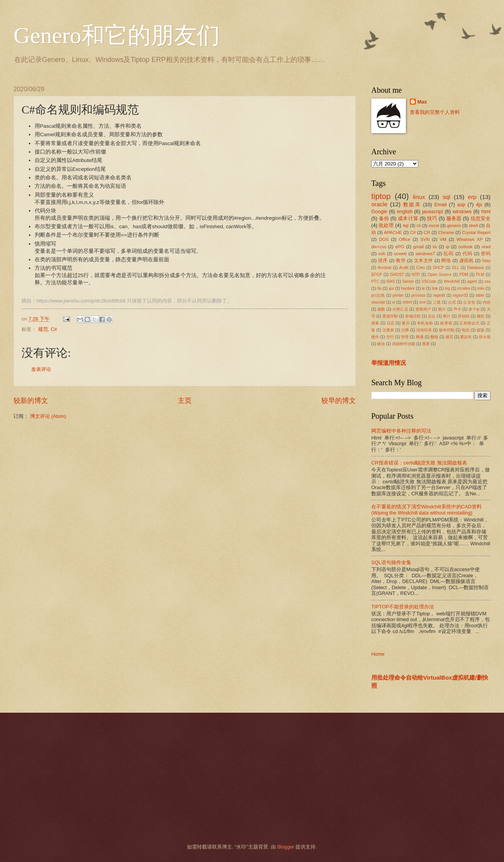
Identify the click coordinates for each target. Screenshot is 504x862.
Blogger (285, 847)
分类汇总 (400, 309)
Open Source (440, 275)
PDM (464, 275)
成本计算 (408, 218)
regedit (439, 295)
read (486, 247)
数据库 (412, 205)
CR (427, 232)
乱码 (449, 254)
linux (419, 197)
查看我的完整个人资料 (435, 112)
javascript (432, 211)
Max (422, 102)
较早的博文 (339, 401)
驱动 (381, 344)
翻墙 (434, 337)
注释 (405, 330)
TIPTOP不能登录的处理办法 (403, 607)
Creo (421, 268)
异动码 (464, 316)
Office (405, 239)
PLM (480, 275)
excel (434, 226)
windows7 (425, 254)
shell (474, 226)
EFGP (377, 275)
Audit (404, 268)
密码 (486, 254)
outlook (465, 247)
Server (408, 281)
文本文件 (424, 261)
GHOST (397, 275)
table (480, 295)
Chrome (446, 232)
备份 (384, 218)
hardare (408, 288)
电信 (466, 330)
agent (472, 281)
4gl (405, 226)
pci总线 (378, 295)
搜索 (375, 323)
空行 (390, 337)
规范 (43, 329)
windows (462, 211)
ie (423, 288)
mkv (481, 288)
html (486, 211)
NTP (416, 275)
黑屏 (426, 344)
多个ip (474, 309)
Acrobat (385, 268)
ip (448, 247)
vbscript (378, 302)
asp (461, 205)
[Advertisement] (242, 778)
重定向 (466, 337)
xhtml (407, 302)
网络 (446, 261)
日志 (391, 323)
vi (394, 302)
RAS (391, 281)
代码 (467, 254)
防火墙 (485, 337)
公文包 (469, 302)
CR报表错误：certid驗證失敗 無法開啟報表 (419, 463)
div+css (379, 247)
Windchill (451, 281)
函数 (381, 309)
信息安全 (481, 218)
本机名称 (425, 323)
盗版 (481, 330)
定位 (432, 316)
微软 (481, 316)
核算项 (446, 323)
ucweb (400, 254)
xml (422, 302)
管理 (405, 337)
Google (379, 211)
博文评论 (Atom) (48, 416)
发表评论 (41, 369)
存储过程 (413, 316)
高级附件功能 (404, 344)
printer (398, 295)
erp (472, 197)
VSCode (429, 281)
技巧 (432, 218)
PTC (375, 281)
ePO (400, 247)
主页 (185, 401)
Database (476, 268)
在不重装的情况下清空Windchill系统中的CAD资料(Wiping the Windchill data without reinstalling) (426, 510)
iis (435, 247)
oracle (379, 204)
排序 (383, 261)
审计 (447, 316)
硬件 (375, 337)
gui (391, 288)
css (487, 281)
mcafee (464, 288)
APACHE (393, 232)
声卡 (457, 309)
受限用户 (423, 309)
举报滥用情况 (389, 363)
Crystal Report (476, 232)
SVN (425, 239)
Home (378, 654)
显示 (406, 323)
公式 (452, 302)
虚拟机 (466, 261)
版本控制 (447, 330)
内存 (487, 302)
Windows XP (469, 239)
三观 (437, 302)
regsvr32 (461, 295)
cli (419, 226)
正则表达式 (469, 323)
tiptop (381, 196)
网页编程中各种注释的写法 (401, 431)
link (435, 288)
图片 (442, 309)
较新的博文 (31, 401)
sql (447, 197)
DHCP (438, 268)
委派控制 (390, 316)
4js (479, 205)
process (418, 295)
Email (441, 205)
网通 (420, 337)
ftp (379, 288)
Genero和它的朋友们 (117, 35)
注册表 (388, 330)
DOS (384, 239)
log (447, 288)
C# (54, 329)
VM (443, 239)
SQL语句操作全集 (391, 562)
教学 (401, 261)
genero (454, 226)
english (405, 211)
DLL (456, 268)
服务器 (454, 218)
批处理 (386, 225)
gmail (419, 247)
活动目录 (424, 330)
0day (486, 261)
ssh (382, 254)
